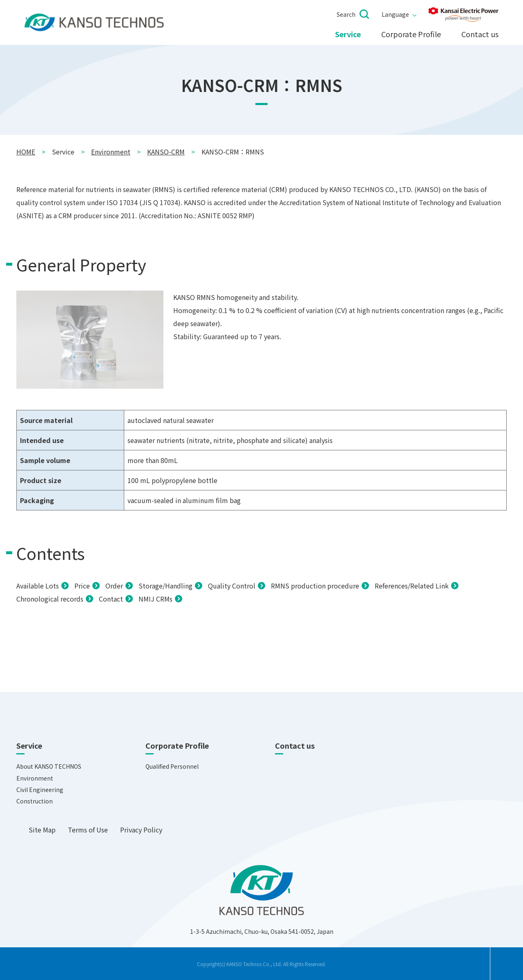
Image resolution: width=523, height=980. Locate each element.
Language (395, 14)
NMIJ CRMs (155, 599)
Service (348, 34)
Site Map (42, 830)
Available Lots (38, 586)
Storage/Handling (165, 586)
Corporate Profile (411, 34)
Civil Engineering (40, 790)
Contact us (480, 34)
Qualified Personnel (172, 766)
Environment (111, 152)
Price (82, 586)
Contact (111, 599)
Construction (35, 801)
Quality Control (232, 586)
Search (346, 14)
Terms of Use (88, 830)
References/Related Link (412, 586)
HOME (26, 152)
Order (114, 586)
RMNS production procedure (315, 586)
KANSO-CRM (166, 152)
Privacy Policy (141, 830)
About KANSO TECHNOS (49, 766)
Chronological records (50, 599)
